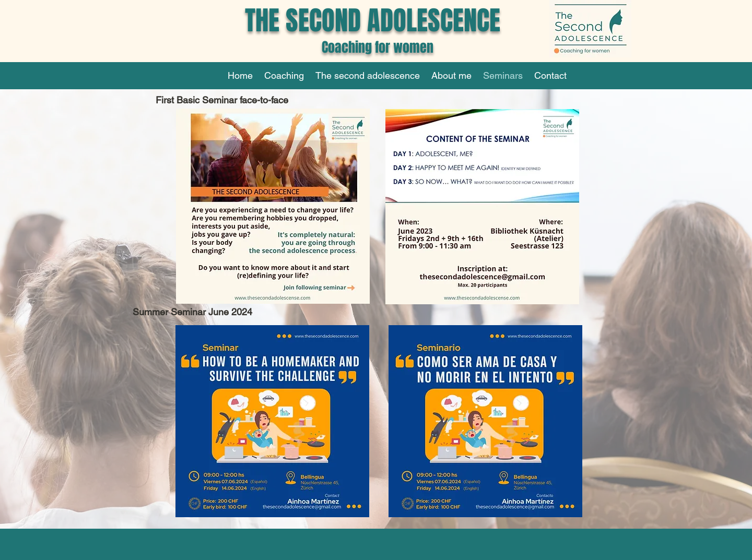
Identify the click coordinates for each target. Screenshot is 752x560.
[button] (284, 75)
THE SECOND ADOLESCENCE (373, 21)
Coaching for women (373, 47)
